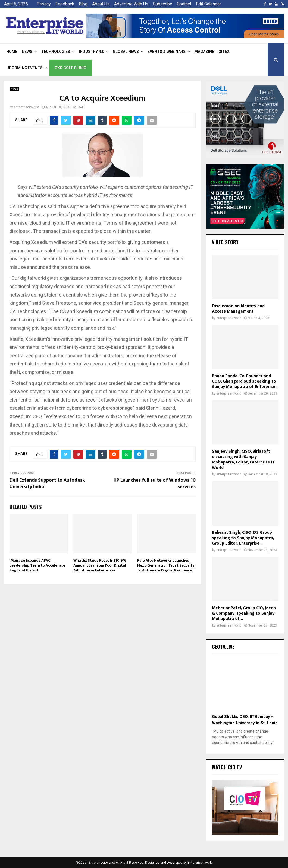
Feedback (65, 4)
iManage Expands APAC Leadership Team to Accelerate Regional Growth (37, 565)
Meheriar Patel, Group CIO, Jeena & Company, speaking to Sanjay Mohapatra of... (244, 613)
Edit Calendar (208, 4)
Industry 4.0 (91, 52)
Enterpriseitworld (200, 863)
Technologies (56, 52)
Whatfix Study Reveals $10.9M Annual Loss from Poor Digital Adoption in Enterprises (100, 565)
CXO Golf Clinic (71, 68)
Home (12, 52)
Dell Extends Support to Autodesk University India (47, 484)
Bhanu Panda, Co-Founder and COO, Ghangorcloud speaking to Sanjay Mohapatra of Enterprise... (245, 381)
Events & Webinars (167, 52)
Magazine (204, 52)
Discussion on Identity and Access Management (238, 309)
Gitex (224, 52)
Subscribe (163, 4)
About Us (101, 4)
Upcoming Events (24, 68)
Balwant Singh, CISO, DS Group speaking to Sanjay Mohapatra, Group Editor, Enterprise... (243, 538)
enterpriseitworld (26, 107)
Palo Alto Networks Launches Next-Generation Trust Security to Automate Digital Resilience (166, 565)
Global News (126, 52)
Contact (184, 4)
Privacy (44, 4)
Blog (83, 4)
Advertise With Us (131, 4)
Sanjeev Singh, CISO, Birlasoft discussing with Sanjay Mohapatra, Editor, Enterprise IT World (243, 460)
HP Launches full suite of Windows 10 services (155, 484)
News (27, 52)
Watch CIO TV (227, 767)
